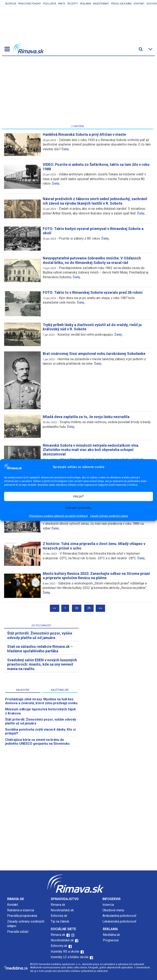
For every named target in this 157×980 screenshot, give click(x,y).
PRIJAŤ (78, 496)
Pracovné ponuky (29, 4)
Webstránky (101, 4)
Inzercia (11, 4)
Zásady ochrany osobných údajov (109, 516)
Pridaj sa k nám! (121, 4)
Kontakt (139, 4)
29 (89, 608)
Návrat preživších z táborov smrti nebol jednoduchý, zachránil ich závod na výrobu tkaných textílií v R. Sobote (95, 201)
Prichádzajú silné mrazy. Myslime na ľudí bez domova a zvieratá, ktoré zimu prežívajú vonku (41, 701)
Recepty (73, 4)
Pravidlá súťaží (18, 932)
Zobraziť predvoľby (78, 508)
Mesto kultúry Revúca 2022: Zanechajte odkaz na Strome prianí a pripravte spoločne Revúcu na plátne (96, 576)
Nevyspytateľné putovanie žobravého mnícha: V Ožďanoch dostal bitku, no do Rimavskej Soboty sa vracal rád (92, 260)
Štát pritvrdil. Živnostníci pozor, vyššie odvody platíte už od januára (40, 635)
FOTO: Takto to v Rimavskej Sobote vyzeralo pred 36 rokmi (93, 292)
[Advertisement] (77, 91)
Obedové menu (113, 910)
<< (55, 608)
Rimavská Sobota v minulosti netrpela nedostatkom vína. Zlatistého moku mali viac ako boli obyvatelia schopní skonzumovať (91, 450)
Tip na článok (60, 921)
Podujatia (49, 4)
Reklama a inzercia (21, 910)
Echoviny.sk (59, 916)
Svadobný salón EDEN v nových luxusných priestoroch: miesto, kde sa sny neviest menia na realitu (42, 664)
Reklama (85, 4)
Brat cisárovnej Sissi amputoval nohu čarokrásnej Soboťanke (94, 354)
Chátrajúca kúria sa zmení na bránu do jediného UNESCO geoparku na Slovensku (37, 742)
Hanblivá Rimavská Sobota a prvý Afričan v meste (84, 134)
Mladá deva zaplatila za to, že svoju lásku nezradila (86, 417)
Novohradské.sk (62, 910)
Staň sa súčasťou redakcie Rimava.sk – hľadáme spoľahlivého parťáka (40, 649)
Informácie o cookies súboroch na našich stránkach (58, 516)
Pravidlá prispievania (22, 916)
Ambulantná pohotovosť (120, 916)
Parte (62, 4)
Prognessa (111, 940)
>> (100, 608)
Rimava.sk (58, 905)
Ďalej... (66, 149)
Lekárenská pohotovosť (120, 921)
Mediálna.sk (111, 935)
